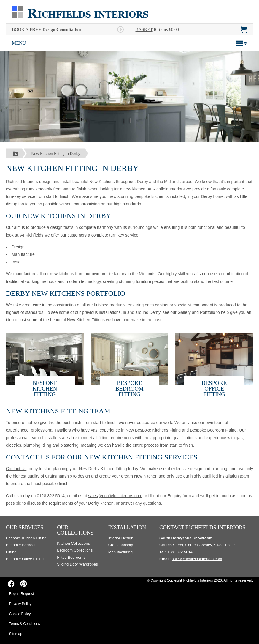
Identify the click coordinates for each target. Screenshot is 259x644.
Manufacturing (120, 552)
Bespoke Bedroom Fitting (129, 389)
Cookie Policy (20, 614)
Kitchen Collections (73, 543)
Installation (127, 528)
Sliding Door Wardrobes (77, 564)
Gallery (184, 312)
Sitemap (16, 634)
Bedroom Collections (75, 550)
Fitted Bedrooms (71, 557)
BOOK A (46, 29)
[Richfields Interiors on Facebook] (11, 584)
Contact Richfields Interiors (202, 528)
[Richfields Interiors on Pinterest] (23, 584)
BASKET (144, 29)
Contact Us (16, 469)
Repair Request (22, 594)
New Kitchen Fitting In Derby (56, 153)
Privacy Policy (20, 604)
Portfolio (208, 312)
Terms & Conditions (25, 624)
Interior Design (121, 538)
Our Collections (75, 530)
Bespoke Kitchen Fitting (45, 389)
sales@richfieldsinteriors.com (115, 496)
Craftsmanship (58, 476)
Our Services (25, 528)
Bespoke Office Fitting (214, 389)
